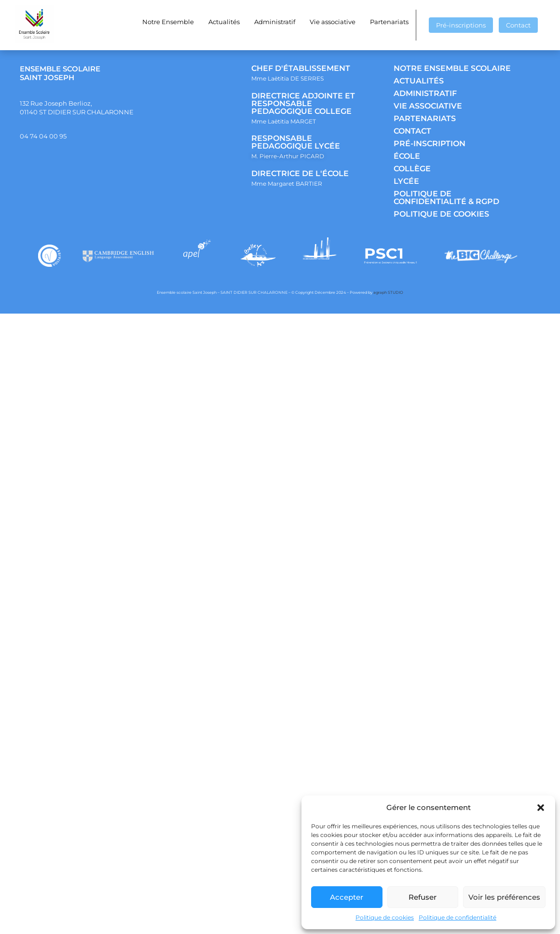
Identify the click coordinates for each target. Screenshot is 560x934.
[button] (541, 808)
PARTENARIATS (425, 118)
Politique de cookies (385, 917)
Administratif (275, 22)
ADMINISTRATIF (425, 93)
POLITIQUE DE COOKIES (441, 214)
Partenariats (389, 22)
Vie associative (333, 22)
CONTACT (412, 131)
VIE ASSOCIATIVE (428, 106)
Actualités (224, 22)
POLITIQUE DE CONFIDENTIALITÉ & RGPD (446, 198)
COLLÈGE (412, 169)
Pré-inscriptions (461, 25)
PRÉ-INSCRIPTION (430, 144)
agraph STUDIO (388, 292)
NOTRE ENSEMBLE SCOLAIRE (452, 68)
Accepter (347, 897)
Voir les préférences (504, 897)
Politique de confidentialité (458, 917)
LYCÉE (406, 181)
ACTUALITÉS (419, 81)
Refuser (423, 897)
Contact (518, 25)
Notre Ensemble (168, 22)
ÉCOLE (407, 156)
